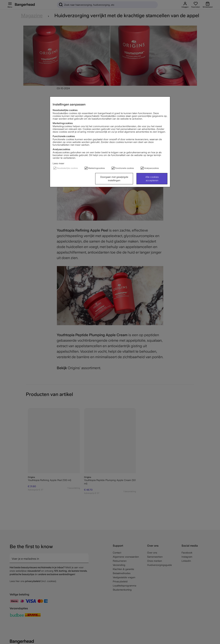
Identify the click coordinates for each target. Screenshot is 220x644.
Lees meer (58, 163)
